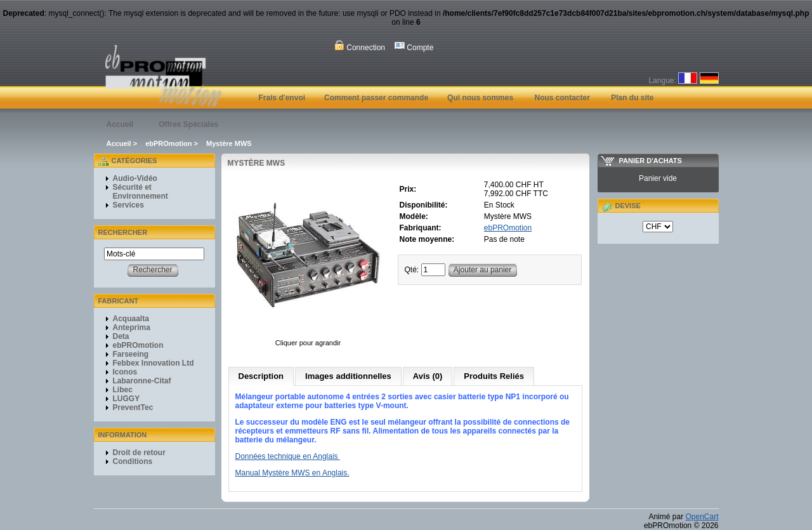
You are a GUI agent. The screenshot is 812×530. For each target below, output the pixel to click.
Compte (414, 46)
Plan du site (632, 98)
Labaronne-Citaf (142, 381)
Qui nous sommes (480, 98)
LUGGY (127, 399)
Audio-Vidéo (135, 178)
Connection (360, 46)
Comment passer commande (376, 98)
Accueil (120, 124)
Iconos (125, 372)
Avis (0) (428, 376)
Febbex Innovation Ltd (154, 363)
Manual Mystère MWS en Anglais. (292, 473)
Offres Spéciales (188, 124)
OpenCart (702, 517)
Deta (121, 336)
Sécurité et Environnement (141, 192)
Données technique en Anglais (288, 456)
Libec (123, 390)
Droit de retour (139, 453)
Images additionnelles (348, 376)
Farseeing (131, 354)
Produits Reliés (494, 376)
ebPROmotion (168, 143)
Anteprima (132, 328)
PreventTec (133, 407)
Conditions (133, 461)
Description (261, 376)
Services (128, 205)
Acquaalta (131, 319)
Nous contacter (562, 98)
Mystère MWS (229, 143)
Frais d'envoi (282, 98)
